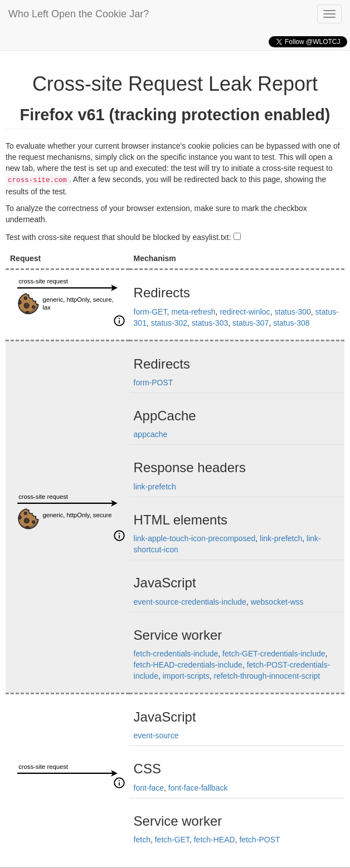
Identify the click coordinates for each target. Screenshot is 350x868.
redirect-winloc (245, 312)
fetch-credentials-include (176, 654)
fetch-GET (172, 840)
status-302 (169, 323)
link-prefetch (155, 487)
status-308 (291, 323)
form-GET (150, 312)
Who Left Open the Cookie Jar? (79, 14)
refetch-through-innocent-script (267, 676)
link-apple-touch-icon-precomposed (195, 538)
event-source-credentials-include (190, 602)
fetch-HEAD (215, 840)
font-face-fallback (198, 788)
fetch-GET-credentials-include (274, 654)
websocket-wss (277, 602)
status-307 (251, 323)
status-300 (292, 312)
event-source (156, 735)
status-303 (210, 323)
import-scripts (186, 676)
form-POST (154, 382)
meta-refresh (193, 312)
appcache (151, 434)
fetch (142, 840)
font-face (149, 788)
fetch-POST (259, 840)
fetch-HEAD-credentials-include (188, 665)
